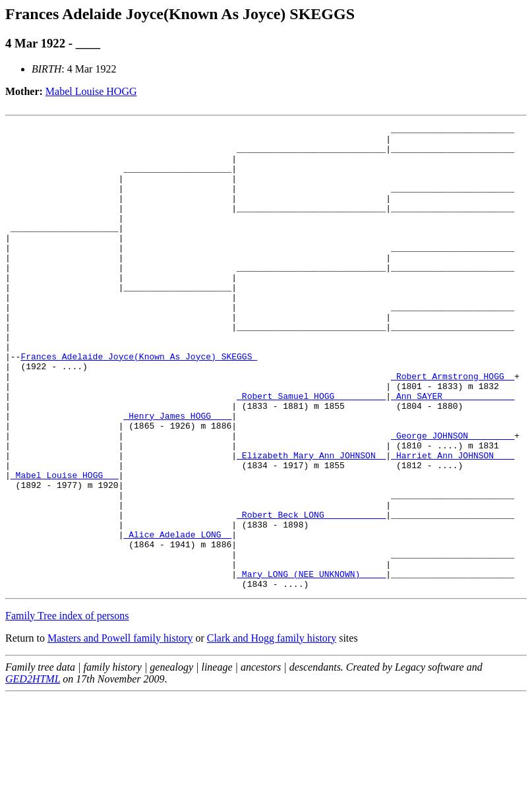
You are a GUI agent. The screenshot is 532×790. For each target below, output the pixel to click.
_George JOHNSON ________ (453, 499)
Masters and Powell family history (120, 731)
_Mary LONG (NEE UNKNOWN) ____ (311, 665)
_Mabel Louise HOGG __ (65, 546)
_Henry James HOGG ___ (177, 475)
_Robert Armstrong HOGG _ (453, 427)
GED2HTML (33, 772)
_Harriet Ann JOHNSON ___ (453, 522)
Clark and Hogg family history (272, 731)
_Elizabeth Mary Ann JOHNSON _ (311, 522)
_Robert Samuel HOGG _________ (311, 451)
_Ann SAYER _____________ (453, 451)
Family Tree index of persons (67, 709)
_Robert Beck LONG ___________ (311, 593)
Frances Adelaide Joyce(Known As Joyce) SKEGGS (139, 404)
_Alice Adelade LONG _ (177, 617)
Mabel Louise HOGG (91, 91)
